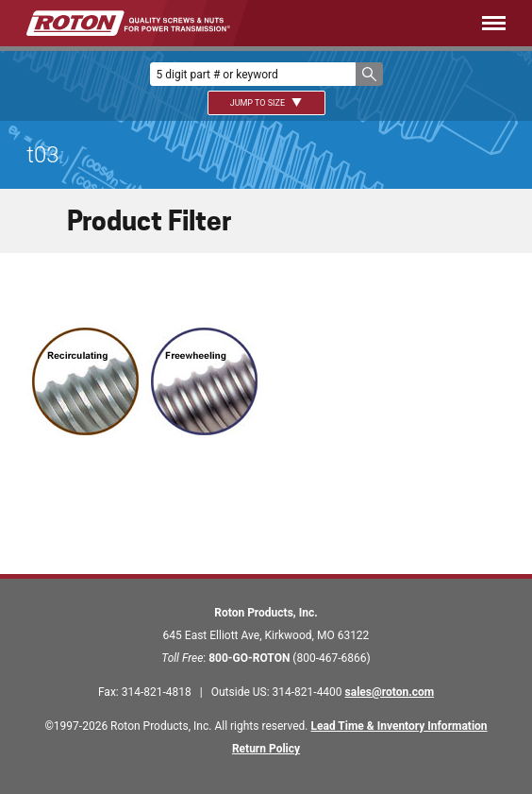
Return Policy (266, 749)
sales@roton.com (390, 692)
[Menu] (395, 23)
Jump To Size (266, 103)
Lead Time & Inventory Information (399, 726)
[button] (369, 74)
